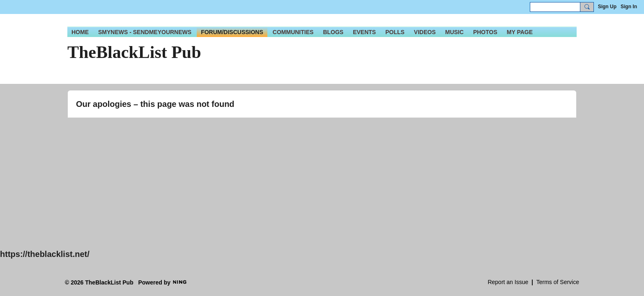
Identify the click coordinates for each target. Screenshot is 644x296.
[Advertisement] (246, 192)
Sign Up (607, 7)
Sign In (629, 7)
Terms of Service (558, 282)
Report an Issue (508, 282)
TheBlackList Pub (134, 52)
